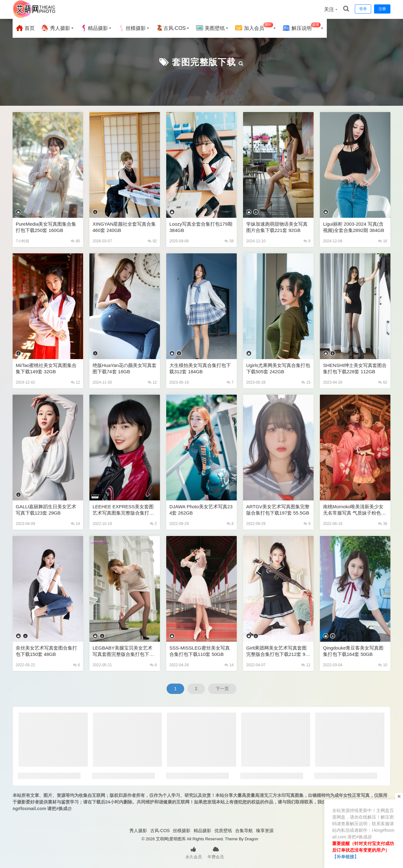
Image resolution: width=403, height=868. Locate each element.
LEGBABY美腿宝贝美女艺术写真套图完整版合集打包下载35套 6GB (125, 651)
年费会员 (216, 852)
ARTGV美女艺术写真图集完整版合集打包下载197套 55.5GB (278, 510)
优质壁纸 (223, 831)
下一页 (222, 689)
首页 (25, 28)
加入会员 (254, 27)
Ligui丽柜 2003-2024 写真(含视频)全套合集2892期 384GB (354, 227)
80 (75, 241)
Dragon (251, 839)
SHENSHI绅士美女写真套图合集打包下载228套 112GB (355, 368)
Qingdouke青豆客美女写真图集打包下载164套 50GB (353, 651)
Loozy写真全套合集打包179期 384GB (201, 227)
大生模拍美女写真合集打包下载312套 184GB (200, 368)
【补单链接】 (345, 857)
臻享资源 (265, 831)
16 (383, 241)
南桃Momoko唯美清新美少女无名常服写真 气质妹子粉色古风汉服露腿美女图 (354, 510)
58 (229, 241)
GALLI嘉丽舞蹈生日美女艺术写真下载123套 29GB (46, 510)
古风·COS (171, 28)
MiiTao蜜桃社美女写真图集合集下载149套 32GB (46, 368)
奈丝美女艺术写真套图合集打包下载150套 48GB (46, 651)
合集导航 (244, 831)
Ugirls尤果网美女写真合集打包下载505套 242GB (278, 368)
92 (152, 241)
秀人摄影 (55, 28)
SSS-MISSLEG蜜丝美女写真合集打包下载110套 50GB (200, 651)
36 (383, 524)
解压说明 (301, 27)
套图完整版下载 (204, 62)
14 (75, 524)
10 (383, 665)
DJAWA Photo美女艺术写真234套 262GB (201, 510)
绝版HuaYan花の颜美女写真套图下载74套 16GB (125, 368)
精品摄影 (94, 28)
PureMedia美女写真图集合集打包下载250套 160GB (46, 227)
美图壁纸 (210, 28)
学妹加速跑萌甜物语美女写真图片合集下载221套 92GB (277, 227)
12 (75, 382)
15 (306, 382)
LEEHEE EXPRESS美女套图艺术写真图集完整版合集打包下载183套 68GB (123, 510)
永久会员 (194, 852)
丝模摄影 (132, 28)
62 (383, 382)
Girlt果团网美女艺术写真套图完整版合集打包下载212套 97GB (277, 651)
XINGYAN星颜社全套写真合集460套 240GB (124, 227)
